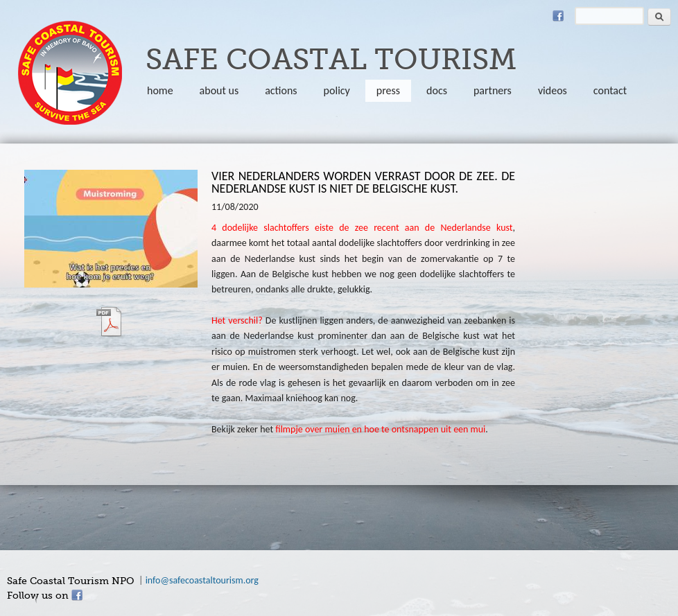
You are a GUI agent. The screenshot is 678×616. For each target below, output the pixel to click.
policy (337, 90)
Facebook (558, 16)
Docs (437, 90)
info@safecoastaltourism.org (202, 580)
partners (493, 90)
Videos (553, 90)
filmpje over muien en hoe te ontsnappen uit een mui (380, 429)
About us (219, 90)
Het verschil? (238, 320)
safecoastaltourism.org (70, 73)
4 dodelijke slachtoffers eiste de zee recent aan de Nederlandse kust (362, 228)
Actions (281, 90)
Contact (610, 90)
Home (160, 90)
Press (388, 90)
